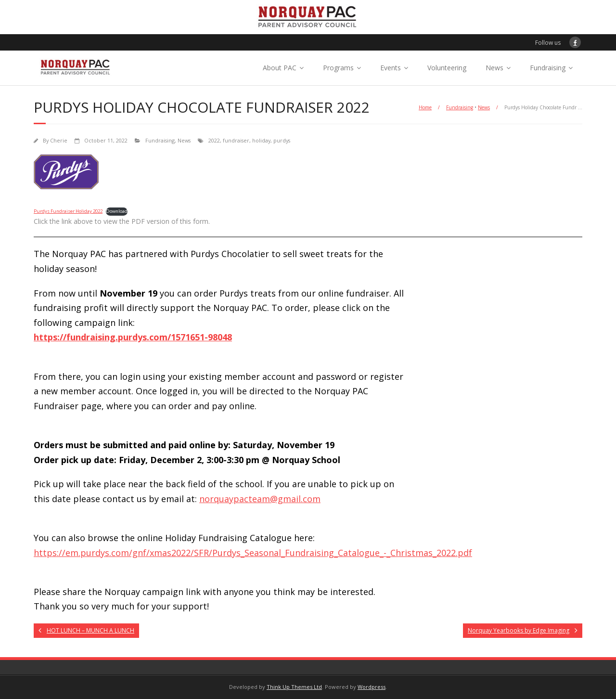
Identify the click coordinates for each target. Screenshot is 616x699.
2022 (214, 140)
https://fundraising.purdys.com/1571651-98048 (133, 337)
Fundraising (548, 68)
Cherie (59, 140)
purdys (282, 140)
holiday (261, 140)
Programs (338, 68)
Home (425, 107)
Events (391, 68)
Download (117, 211)
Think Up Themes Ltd (294, 687)
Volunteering (447, 68)
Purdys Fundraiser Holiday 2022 (68, 211)
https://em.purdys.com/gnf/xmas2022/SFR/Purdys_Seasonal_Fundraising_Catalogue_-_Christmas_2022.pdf (253, 553)
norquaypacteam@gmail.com (260, 499)
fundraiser (236, 140)
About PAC (280, 68)
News (494, 68)
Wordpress (372, 687)
